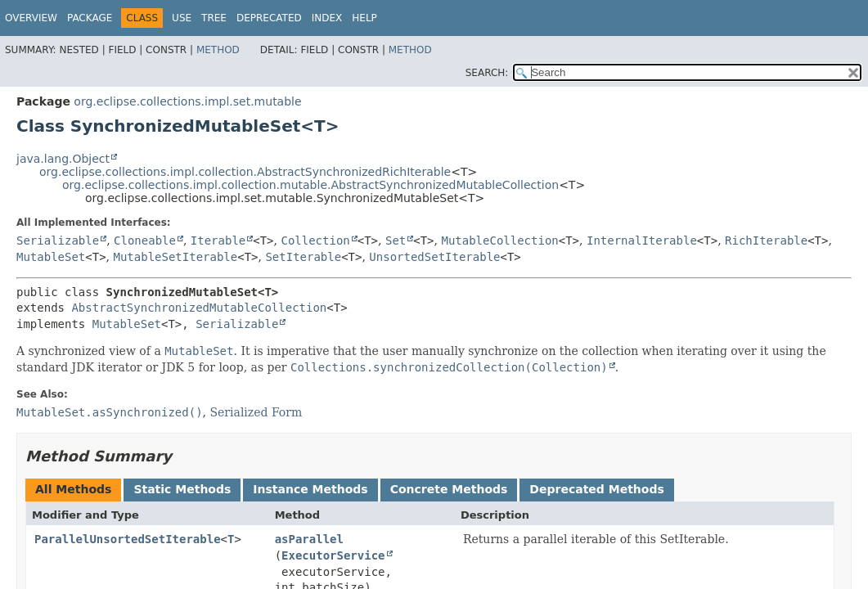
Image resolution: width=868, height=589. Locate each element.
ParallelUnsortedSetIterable (128, 539)
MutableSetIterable (176, 257)
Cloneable (145, 241)
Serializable (58, 241)
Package (90, 18)
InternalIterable (642, 241)
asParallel (309, 539)
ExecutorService (333, 555)
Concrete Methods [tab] (449, 489)
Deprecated (269, 18)
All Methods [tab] (73, 489)
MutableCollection (499, 241)
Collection (315, 241)
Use (182, 18)
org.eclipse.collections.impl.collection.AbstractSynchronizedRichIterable (245, 172)
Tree (214, 18)
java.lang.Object (63, 159)
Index (327, 18)
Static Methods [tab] (182, 489)
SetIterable (303, 257)
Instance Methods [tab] (310, 489)
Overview (31, 18)
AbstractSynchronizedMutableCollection (199, 308)
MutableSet (51, 257)
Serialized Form (256, 412)
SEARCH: (487, 73)
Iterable (218, 241)
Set (396, 241)
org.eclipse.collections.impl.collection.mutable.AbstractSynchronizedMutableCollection (310, 185)
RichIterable (766, 241)
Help (364, 18)
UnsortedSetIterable (434, 257)
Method (218, 50)
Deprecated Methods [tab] (596, 489)
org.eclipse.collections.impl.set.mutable (187, 101)
